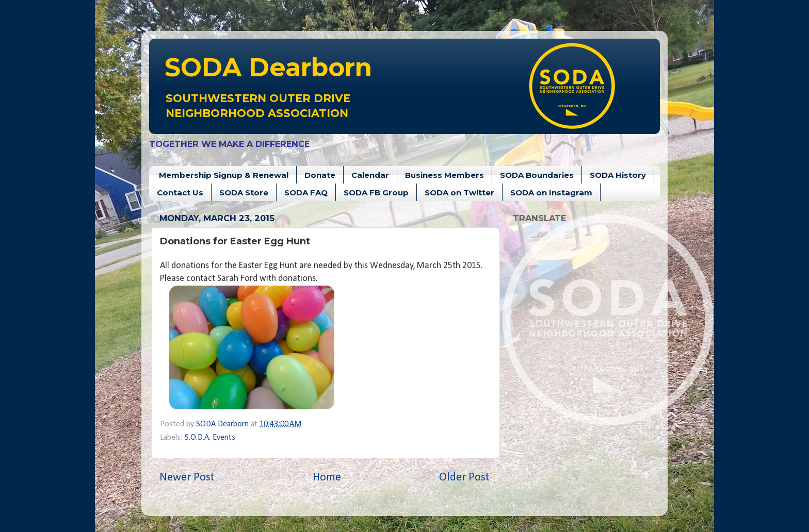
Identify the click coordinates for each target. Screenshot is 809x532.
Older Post (464, 478)
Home (327, 478)
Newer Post (187, 478)
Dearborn (268, 67)
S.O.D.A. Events (210, 438)
